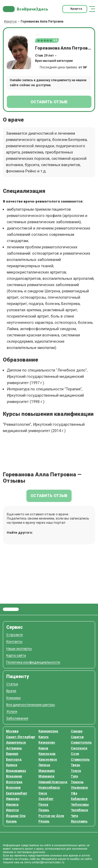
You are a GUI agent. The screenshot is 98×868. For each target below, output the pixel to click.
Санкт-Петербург (21, 737)
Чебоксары (80, 805)
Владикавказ (16, 771)
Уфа (74, 793)
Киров (43, 748)
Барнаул (12, 754)
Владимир (14, 776)
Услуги (12, 711)
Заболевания (17, 718)
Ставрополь (80, 760)
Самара (77, 731)
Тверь (76, 765)
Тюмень (77, 782)
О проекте (15, 635)
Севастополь (81, 743)
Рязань (44, 821)
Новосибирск (49, 788)
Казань (11, 821)
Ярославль (79, 821)
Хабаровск (79, 799)
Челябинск (79, 810)
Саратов (77, 737)
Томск (76, 771)
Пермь (44, 810)
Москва (12, 731)
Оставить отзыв (49, 102)
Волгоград (14, 782)
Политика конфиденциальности (33, 662)
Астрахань (14, 748)
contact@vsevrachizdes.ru (48, 862)
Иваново (13, 799)
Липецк (44, 765)
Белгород (14, 760)
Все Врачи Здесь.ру (11, 609)
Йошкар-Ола (16, 816)
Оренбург (46, 799)
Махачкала (47, 771)
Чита (74, 816)
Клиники (13, 698)
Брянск (12, 765)
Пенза (43, 805)
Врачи (11, 691)
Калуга (43, 737)
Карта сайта (16, 655)
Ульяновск (79, 788)
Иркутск (12, 810)
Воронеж (13, 788)
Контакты (14, 642)
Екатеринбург (17, 793)
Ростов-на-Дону (51, 816)
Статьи (12, 684)
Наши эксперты (19, 649)
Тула (74, 776)
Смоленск (79, 748)
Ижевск (12, 805)
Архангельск (16, 743)
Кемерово (47, 743)
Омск (43, 793)
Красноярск (48, 760)
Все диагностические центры (31, 705)
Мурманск (46, 776)
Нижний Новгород (53, 782)
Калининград (48, 731)
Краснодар (47, 754)
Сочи (75, 754)
